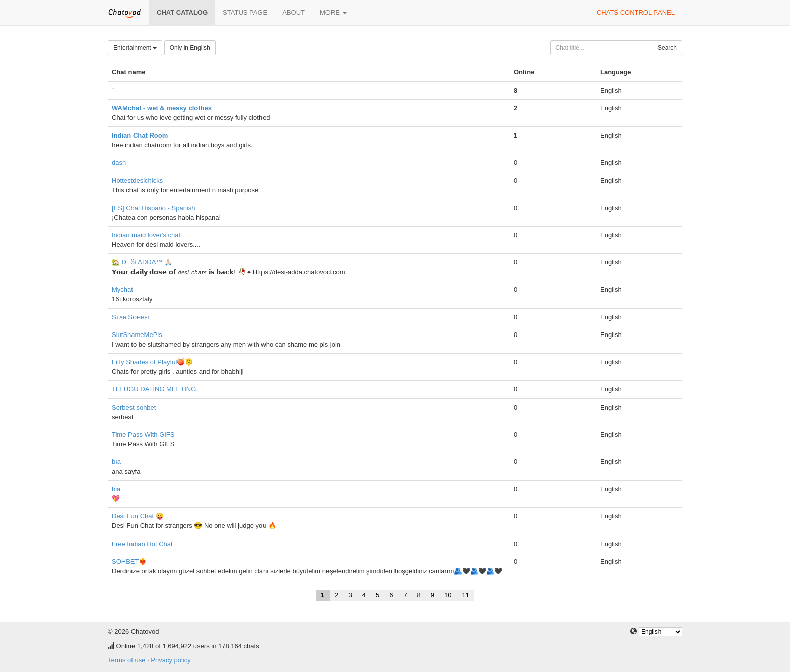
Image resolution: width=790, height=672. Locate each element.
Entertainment (135, 48)
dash (119, 162)
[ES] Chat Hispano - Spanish (153, 208)
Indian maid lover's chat (146, 235)
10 (448, 595)
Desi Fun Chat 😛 (138, 516)
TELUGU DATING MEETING (154, 389)
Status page (245, 12)
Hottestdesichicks (137, 181)
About (293, 12)
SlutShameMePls (137, 335)
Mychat (122, 289)
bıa (116, 462)
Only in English (190, 48)
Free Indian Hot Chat (142, 544)
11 (466, 595)
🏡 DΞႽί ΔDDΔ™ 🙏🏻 (142, 262)
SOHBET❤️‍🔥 (129, 561)
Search (667, 48)
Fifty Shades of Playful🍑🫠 (152, 362)
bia (116, 489)
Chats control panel (636, 12)
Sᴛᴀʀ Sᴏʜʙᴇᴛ (131, 317)
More (333, 12)
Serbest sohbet (134, 407)
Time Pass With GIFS (143, 434)
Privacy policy (171, 660)
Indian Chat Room (140, 135)
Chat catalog (182, 12)
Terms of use (126, 660)
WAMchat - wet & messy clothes (162, 108)
